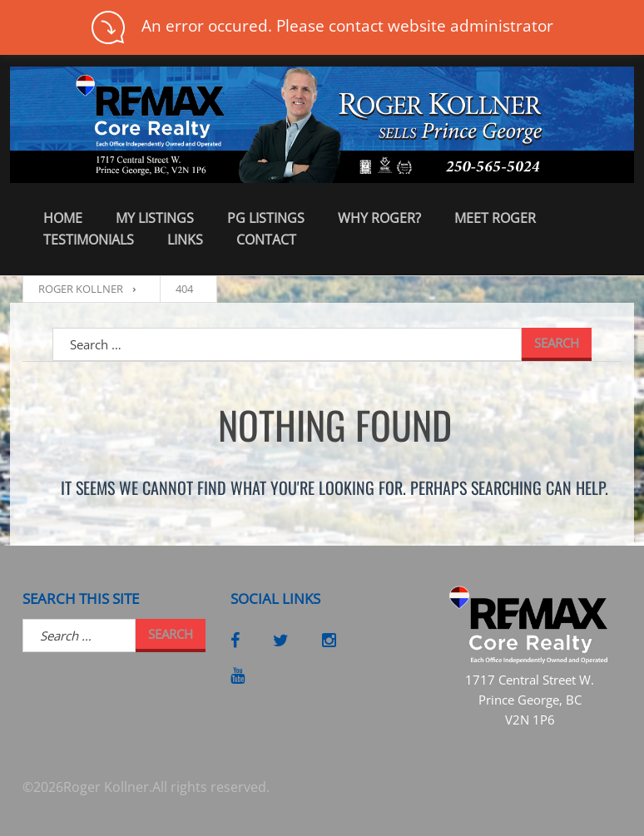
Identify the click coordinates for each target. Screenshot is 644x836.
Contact (266, 240)
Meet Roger (495, 218)
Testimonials (89, 240)
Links (185, 240)
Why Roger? (379, 218)
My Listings (155, 218)
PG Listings (266, 218)
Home (63, 218)
